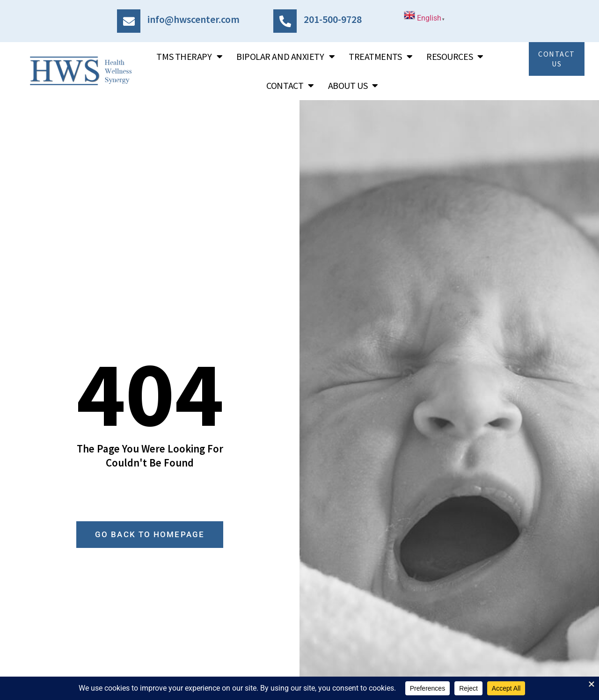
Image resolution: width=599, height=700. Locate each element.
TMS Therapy (189, 57)
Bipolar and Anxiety (285, 57)
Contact (290, 86)
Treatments (380, 57)
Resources (455, 57)
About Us (353, 86)
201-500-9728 (333, 19)
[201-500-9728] (285, 21)
